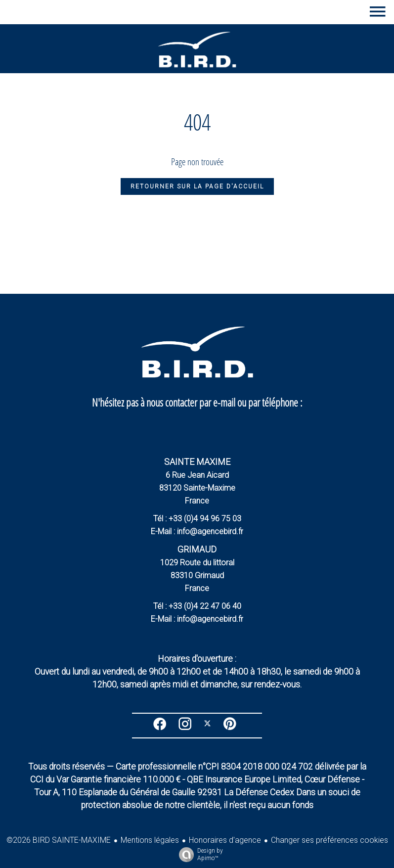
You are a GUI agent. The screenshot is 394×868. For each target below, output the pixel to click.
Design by (198, 855)
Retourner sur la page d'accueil (197, 186)
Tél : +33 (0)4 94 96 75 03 (197, 519)
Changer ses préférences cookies (329, 840)
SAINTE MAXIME (197, 462)
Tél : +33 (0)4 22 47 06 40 (197, 606)
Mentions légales (150, 840)
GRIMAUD (197, 549)
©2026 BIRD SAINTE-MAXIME (59, 840)
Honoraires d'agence (225, 840)
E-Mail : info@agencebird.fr (197, 531)
